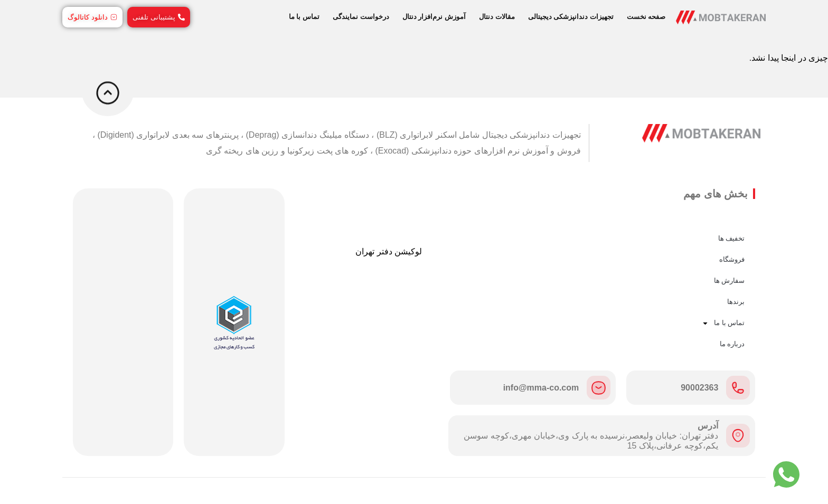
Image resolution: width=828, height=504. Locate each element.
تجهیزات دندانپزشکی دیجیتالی (571, 17)
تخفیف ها (732, 238)
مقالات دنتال (497, 17)
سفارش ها (730, 280)
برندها (736, 302)
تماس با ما (304, 17)
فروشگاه (732, 259)
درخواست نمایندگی (361, 17)
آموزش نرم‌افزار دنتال (434, 17)
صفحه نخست (646, 17)
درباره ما (732, 344)
